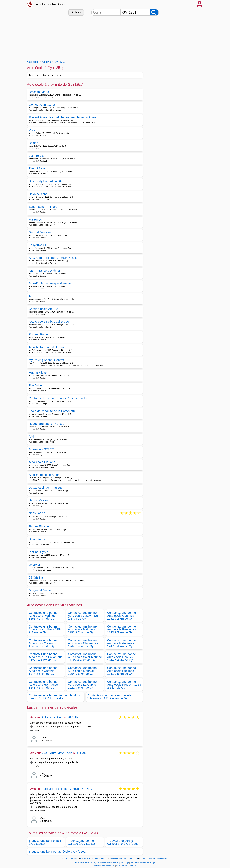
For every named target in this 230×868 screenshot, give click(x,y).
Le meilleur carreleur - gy (86, 863)
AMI (31, 436)
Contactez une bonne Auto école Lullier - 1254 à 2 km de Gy (45, 629)
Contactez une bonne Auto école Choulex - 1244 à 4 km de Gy (121, 657)
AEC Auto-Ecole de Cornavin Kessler (54, 258)
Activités (76, 12)
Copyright (143, 858)
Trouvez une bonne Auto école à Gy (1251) (58, 852)
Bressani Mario (39, 92)
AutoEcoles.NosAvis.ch (52, 4)
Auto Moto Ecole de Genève (60, 789)
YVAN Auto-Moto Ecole (57, 753)
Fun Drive (35, 385)
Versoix (34, 130)
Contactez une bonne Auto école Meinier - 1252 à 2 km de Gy (82, 629)
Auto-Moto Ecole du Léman (47, 347)
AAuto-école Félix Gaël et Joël (49, 322)
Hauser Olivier (38, 500)
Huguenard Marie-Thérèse (46, 424)
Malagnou (35, 219)
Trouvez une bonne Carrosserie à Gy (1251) (123, 842)
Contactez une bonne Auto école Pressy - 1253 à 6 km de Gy (124, 685)
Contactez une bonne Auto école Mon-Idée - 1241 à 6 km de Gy (54, 697)
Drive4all (35, 565)
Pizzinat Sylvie (39, 552)
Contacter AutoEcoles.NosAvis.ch (94, 858)
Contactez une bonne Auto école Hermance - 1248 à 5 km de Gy (44, 685)
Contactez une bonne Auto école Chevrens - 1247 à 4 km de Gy (83, 643)
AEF (32, 296)
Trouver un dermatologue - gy (143, 863)
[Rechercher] (154, 12)
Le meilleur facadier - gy (126, 866)
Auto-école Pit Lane (42, 462)
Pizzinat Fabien (39, 334)
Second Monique (40, 232)
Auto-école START (41, 449)
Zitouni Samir (38, 168)
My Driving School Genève (47, 360)
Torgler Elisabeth (40, 526)
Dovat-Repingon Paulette (46, 488)
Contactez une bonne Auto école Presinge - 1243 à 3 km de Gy (122, 629)
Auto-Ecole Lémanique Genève (50, 283)
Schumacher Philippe (43, 207)
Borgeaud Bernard (41, 590)
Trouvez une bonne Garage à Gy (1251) (81, 842)
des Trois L (36, 156)
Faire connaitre (116, 858)
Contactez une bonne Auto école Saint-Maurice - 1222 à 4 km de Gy (85, 657)
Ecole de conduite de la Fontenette (52, 411)
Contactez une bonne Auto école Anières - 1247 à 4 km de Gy (121, 643)
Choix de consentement (158, 858)
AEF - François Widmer (45, 271)
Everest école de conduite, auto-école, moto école (62, 117)
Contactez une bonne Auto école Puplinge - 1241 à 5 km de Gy (122, 671)
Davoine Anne (38, 194)
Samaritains (37, 539)
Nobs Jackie (37, 513)
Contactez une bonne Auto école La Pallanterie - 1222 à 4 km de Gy (46, 657)
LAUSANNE (75, 717)
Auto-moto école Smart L (46, 475)
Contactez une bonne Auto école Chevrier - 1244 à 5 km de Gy (43, 671)
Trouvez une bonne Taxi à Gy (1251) (45, 842)
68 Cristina (36, 577)
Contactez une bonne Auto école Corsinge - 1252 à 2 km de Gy (122, 616)
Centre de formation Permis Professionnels (58, 398)
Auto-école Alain (52, 717)
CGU (136, 858)
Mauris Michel (38, 373)
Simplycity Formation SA (45, 181)
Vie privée (128, 858)
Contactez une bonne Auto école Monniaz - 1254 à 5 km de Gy (82, 671)
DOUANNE (83, 753)
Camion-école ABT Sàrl (44, 309)
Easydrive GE (38, 245)
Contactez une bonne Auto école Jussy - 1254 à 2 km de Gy (84, 616)
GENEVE (89, 789)
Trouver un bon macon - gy (104, 866)
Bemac (33, 143)
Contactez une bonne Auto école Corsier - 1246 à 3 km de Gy (43, 643)
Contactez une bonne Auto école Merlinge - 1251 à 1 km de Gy (43, 616)
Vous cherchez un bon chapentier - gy (113, 863)
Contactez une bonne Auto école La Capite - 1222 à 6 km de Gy (83, 685)
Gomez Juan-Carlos (42, 105)
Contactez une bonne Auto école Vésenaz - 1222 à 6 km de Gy (109, 697)
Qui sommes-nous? (70, 858)
